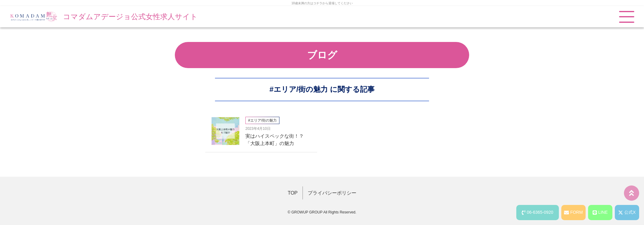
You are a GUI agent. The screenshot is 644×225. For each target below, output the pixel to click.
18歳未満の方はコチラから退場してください (322, 3)
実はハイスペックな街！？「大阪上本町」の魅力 (275, 140)
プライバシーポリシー (332, 193)
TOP (293, 193)
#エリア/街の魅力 (299, 89)
